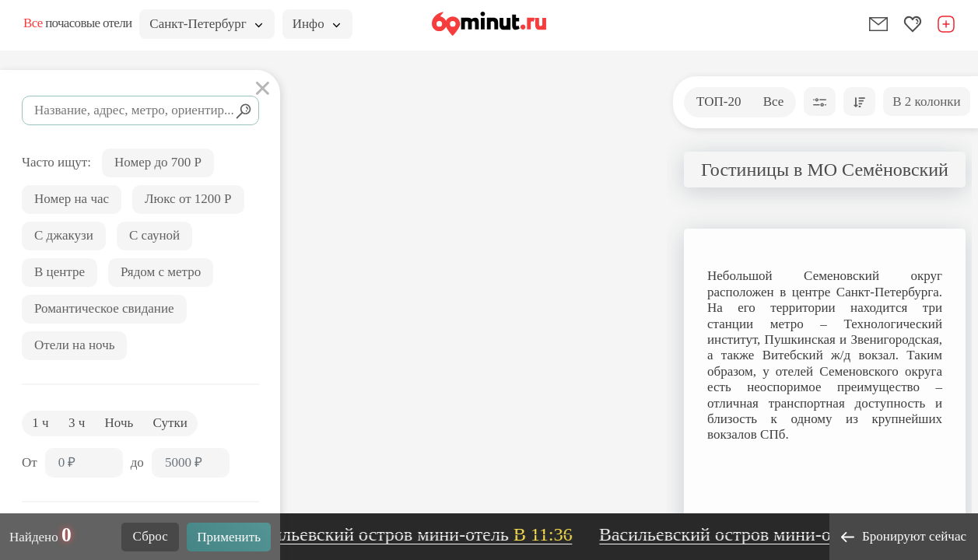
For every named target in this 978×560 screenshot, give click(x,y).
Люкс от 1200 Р (188, 199)
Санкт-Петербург (205, 24)
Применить (229, 537)
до (137, 462)
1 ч (40, 423)
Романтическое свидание (104, 308)
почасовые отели (77, 23)
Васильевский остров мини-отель (416, 534)
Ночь (119, 423)
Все (774, 101)
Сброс (151, 536)
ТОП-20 (719, 101)
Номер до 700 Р (158, 162)
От (30, 462)
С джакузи (64, 235)
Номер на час (72, 199)
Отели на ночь (74, 345)
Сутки (170, 423)
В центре (60, 272)
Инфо (316, 24)
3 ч (77, 423)
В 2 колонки (926, 101)
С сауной (154, 235)
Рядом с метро (161, 272)
